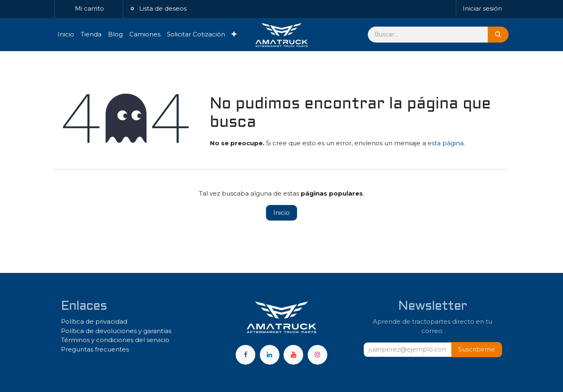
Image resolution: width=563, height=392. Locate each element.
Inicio (281, 213)
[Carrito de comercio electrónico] (89, 9)
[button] (477, 350)
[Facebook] (245, 355)
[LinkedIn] (270, 355)
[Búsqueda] (498, 35)
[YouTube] (293, 355)
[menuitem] (66, 35)
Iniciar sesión (482, 8)
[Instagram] (318, 355)
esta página (446, 143)
